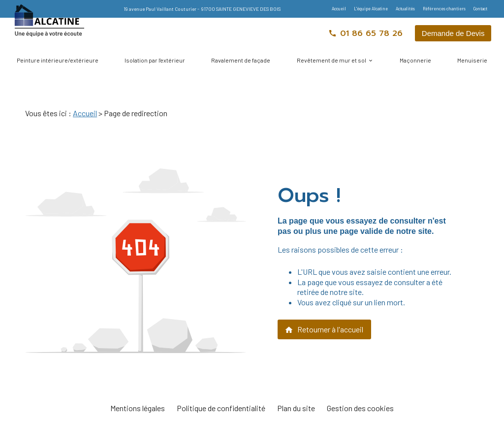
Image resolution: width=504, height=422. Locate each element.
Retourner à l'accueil (324, 329)
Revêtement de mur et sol (331, 60)
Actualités (405, 9)
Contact (480, 9)
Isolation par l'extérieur (155, 60)
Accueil (339, 9)
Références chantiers (444, 9)
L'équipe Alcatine (371, 9)
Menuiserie (472, 60)
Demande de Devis (453, 33)
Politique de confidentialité (221, 408)
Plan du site (296, 408)
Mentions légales (138, 408)
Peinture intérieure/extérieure (58, 60)
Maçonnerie (415, 60)
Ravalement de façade (241, 60)
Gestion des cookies (360, 408)
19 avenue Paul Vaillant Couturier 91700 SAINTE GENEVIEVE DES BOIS (202, 9)
